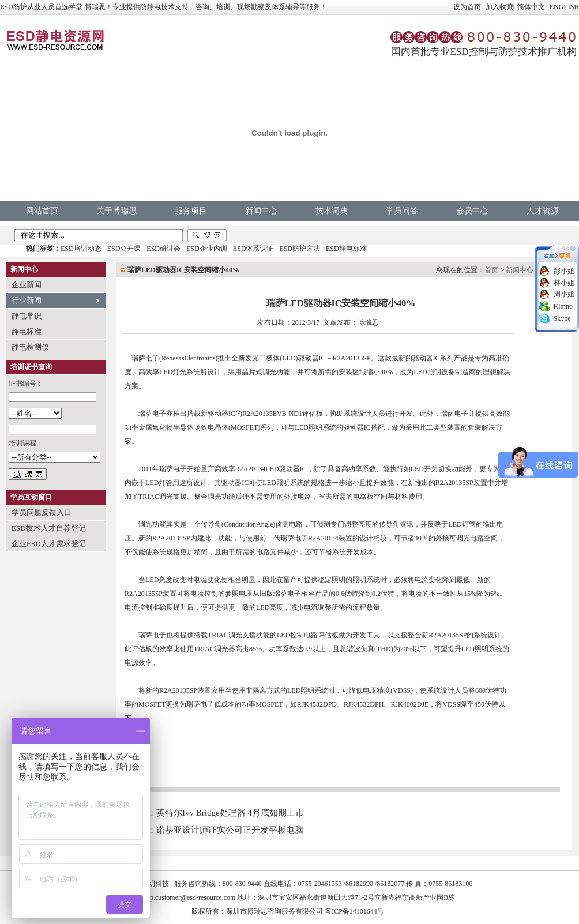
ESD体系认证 (253, 249)
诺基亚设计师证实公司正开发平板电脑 (230, 830)
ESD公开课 (124, 249)
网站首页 (42, 211)
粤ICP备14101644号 (354, 911)
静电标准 (27, 331)
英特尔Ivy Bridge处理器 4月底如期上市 (230, 813)
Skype (562, 318)
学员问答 (402, 211)
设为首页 (467, 7)
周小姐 (564, 294)
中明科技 (155, 884)
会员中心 (472, 211)
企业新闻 (27, 285)
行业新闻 (27, 300)
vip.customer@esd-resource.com (190, 897)
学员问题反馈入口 (42, 512)
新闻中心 (261, 211)
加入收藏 (499, 7)
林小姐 (564, 283)
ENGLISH (564, 7)
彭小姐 (564, 271)
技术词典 (332, 211)
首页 (491, 270)
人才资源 (543, 211)
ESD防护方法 (300, 249)
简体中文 (531, 7)
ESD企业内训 (207, 249)
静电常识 (27, 316)
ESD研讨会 (163, 249)
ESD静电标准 (346, 249)
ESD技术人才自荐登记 (49, 528)
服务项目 (191, 211)
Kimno (563, 306)
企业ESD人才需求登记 (49, 544)
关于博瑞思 (116, 211)
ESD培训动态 (81, 249)
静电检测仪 (30, 347)
